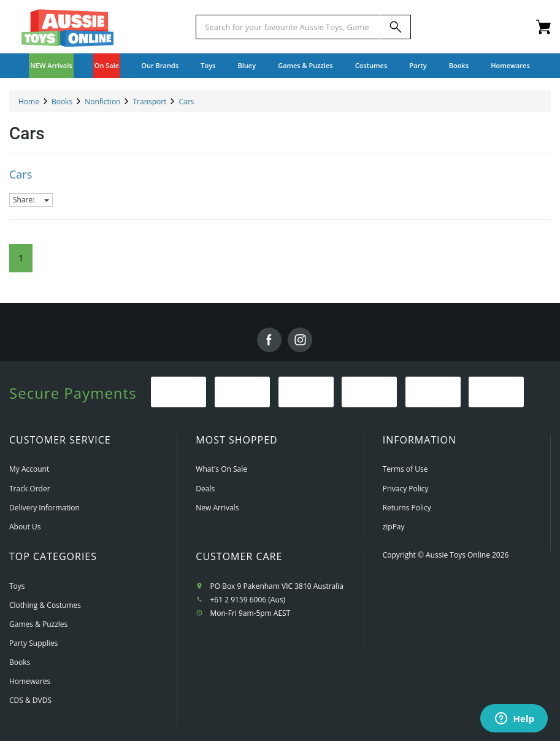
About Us (25, 527)
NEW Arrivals (51, 65)
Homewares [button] (510, 65)
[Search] (396, 27)
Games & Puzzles (38, 624)
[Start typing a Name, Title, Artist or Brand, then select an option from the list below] (288, 27)
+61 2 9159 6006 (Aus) (247, 600)
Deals (205, 489)
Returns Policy (407, 508)
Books (459, 65)
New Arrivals (217, 508)
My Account (29, 469)
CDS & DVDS (30, 700)
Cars (21, 174)
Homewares (30, 681)
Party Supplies (33, 643)
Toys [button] (208, 65)
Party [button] (418, 65)
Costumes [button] (371, 65)
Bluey (247, 65)
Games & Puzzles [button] (305, 65)
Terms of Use (405, 469)
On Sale (107, 65)
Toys (17, 586)
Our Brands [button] (160, 65)
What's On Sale (221, 469)
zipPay (394, 527)
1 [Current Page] (21, 258)
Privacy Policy (406, 489)
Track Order (30, 489)
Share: (31, 200)
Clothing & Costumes (45, 605)
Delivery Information (44, 508)
